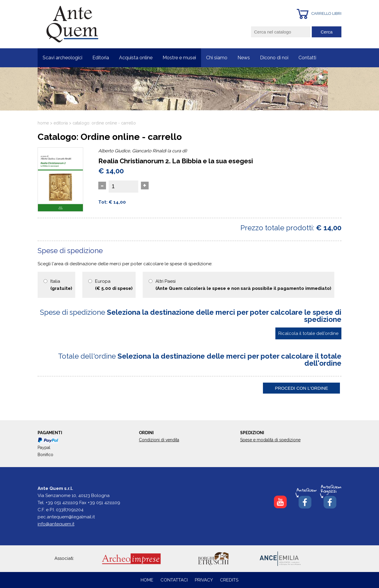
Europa (114, 285)
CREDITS (229, 580)
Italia (61, 285)
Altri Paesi (243, 285)
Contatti (307, 58)
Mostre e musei (179, 58)
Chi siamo (217, 58)
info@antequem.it (56, 524)
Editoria (101, 58)
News (244, 58)
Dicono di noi (274, 58)
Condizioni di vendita (159, 440)
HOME (147, 580)
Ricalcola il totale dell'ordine (308, 333)
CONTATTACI (175, 580)
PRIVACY (204, 580)
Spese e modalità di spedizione (270, 440)
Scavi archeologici (62, 58)
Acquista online (136, 58)
